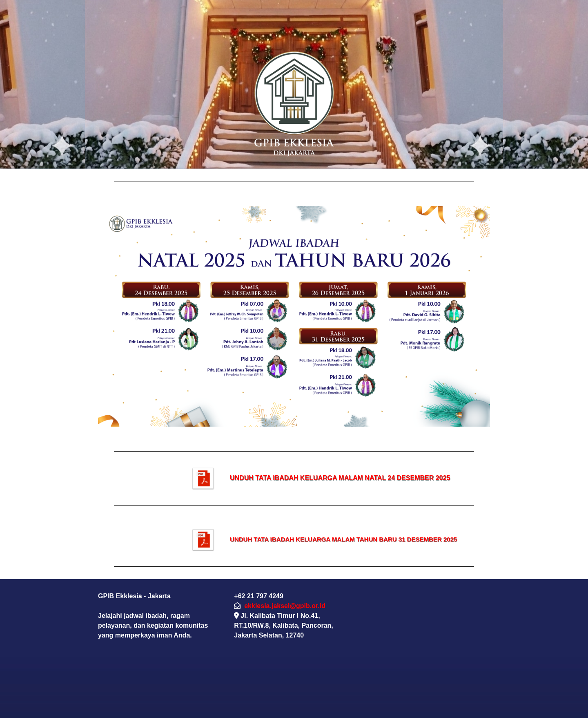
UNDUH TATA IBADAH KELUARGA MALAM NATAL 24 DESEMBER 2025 (340, 478)
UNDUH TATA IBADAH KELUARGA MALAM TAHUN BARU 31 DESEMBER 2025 (343, 539)
